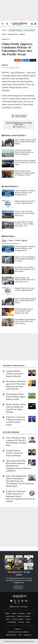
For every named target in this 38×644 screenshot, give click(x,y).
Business (22, 613)
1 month (17, 240)
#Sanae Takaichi (30, 30)
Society (14, 613)
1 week (10, 240)
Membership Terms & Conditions (18, 632)
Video (28, 622)
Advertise (27, 635)
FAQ (20, 635)
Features (21, 622)
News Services (10, 616)
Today (4, 240)
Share (26, 60)
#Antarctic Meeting (15, 30)
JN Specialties (12, 622)
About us (18, 629)
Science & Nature (18, 619)
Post (19, 60)
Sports (8, 619)
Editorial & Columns (24, 616)
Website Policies (11, 635)
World (29, 613)
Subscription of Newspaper (19, 607)
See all (24, 240)
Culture (28, 619)
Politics (7, 613)
